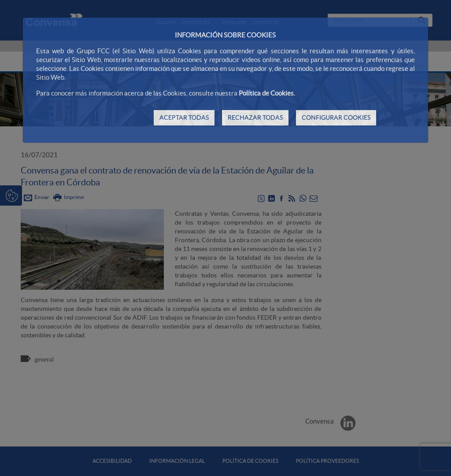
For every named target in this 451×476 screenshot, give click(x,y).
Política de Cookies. (267, 93)
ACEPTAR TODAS (184, 118)
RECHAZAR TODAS (255, 118)
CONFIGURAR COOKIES (336, 118)
